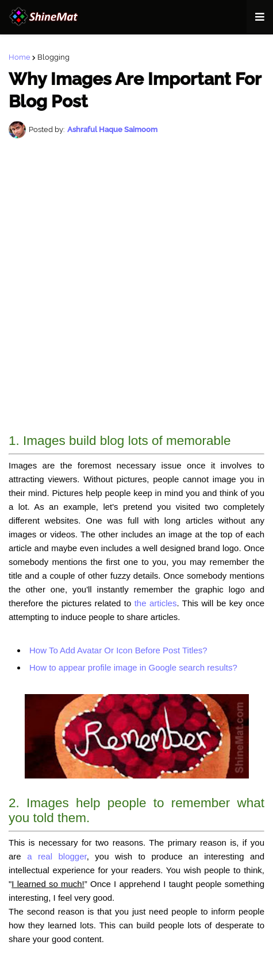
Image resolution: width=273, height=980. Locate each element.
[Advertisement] (136, 286)
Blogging (53, 57)
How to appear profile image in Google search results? (133, 667)
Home (20, 57)
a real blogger (57, 856)
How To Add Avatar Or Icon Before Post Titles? (118, 650)
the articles (156, 603)
